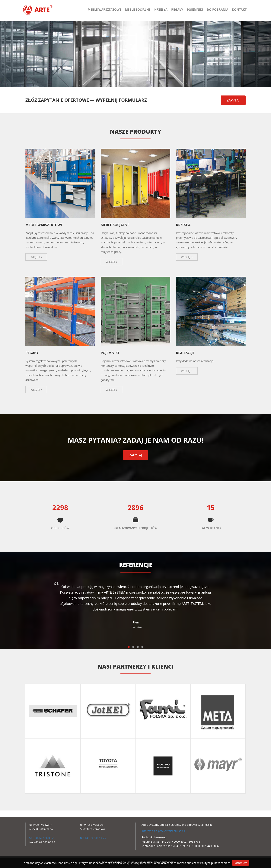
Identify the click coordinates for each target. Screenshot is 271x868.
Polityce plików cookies (215, 863)
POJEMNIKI (110, 353)
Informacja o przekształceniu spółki (164, 831)
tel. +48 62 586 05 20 (42, 838)
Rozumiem (241, 863)
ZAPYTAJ (233, 100)
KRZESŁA (183, 225)
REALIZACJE (185, 353)
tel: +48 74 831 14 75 (93, 838)
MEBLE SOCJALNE (115, 225)
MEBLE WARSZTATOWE (44, 225)
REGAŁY (32, 353)
